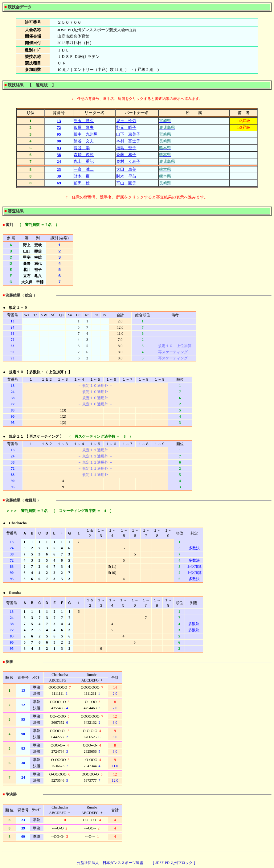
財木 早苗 (126, 176)
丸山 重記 (84, 161)
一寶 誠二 (84, 169)
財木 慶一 (84, 176)
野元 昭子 (126, 127)
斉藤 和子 (126, 155)
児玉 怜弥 (126, 121)
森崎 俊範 (84, 155)
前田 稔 (82, 183)
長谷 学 (82, 148)
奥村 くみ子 (128, 161)
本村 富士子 (128, 141)
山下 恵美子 (128, 134)
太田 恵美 (126, 169)
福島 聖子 (126, 148)
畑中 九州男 (86, 134)
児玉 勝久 (84, 121)
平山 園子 (126, 183)
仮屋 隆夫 (84, 127)
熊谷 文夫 (84, 141)
